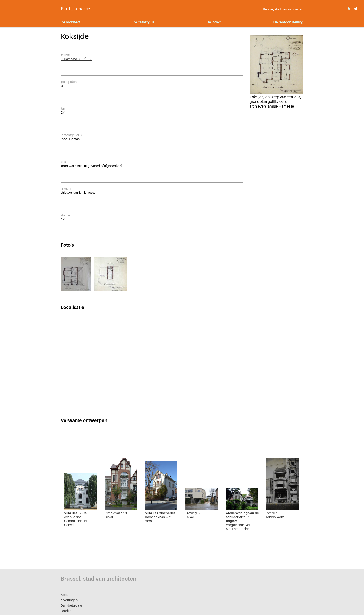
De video (214, 22)
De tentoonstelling (288, 22)
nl (355, 9)
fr (349, 9)
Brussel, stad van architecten (283, 9)
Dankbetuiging (71, 605)
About (65, 595)
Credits (66, 611)
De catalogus (143, 22)
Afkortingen (69, 600)
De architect (70, 22)
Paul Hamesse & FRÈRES (75, 59)
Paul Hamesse (75, 8)
